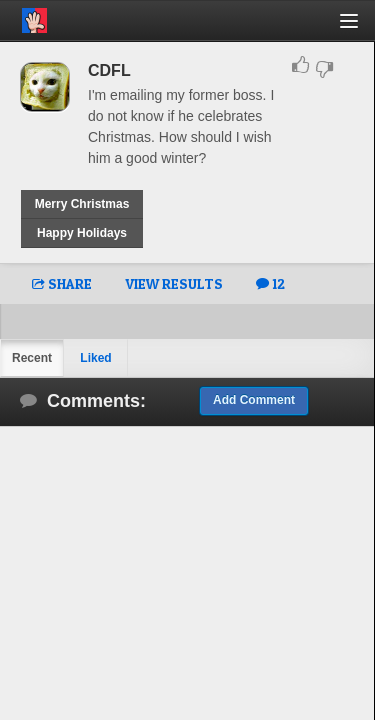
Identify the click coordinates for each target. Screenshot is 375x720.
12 (270, 283)
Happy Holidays (82, 233)
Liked (95, 358)
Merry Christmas (82, 204)
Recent (32, 358)
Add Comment (254, 400)
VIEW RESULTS (174, 283)
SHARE (62, 283)
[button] (360, 28)
